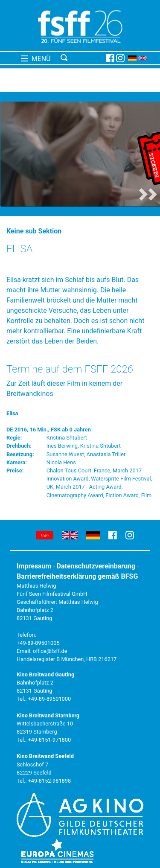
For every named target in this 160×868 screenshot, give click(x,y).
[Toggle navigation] (82, 58)
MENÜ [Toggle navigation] (36, 59)
